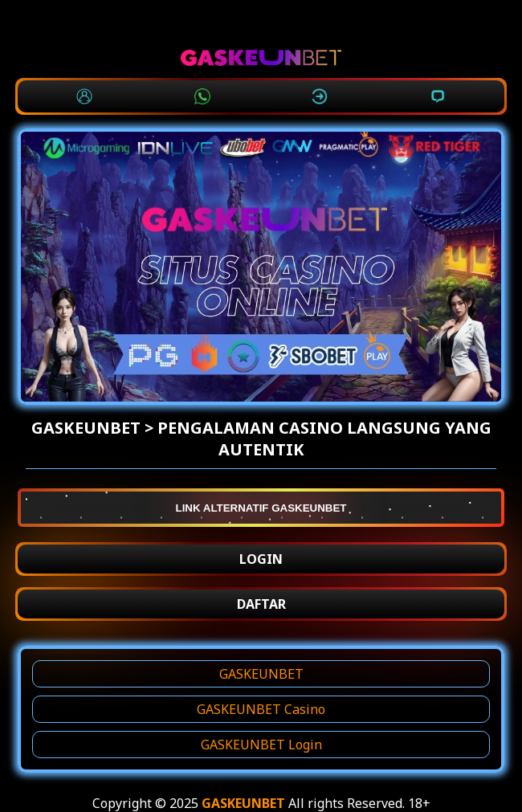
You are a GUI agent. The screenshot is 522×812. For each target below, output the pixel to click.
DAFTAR (261, 604)
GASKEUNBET (261, 674)
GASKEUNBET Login (261, 745)
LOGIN (261, 559)
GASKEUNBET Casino (261, 709)
